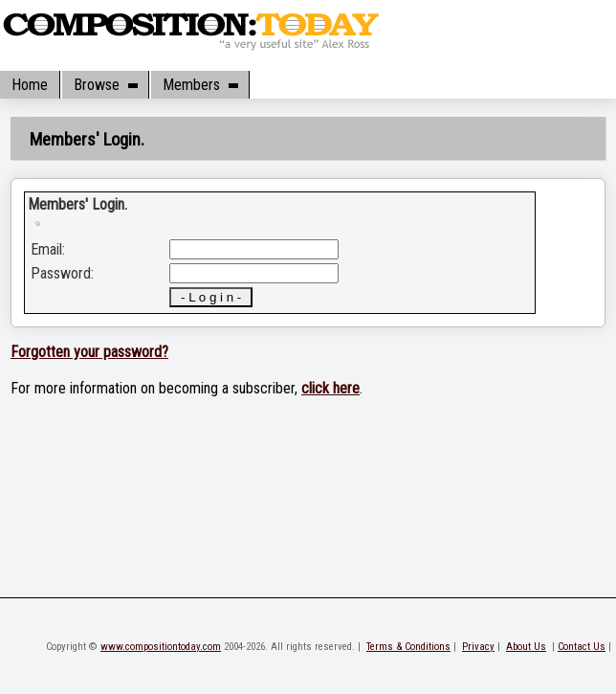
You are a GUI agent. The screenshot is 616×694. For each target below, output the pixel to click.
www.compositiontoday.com (161, 647)
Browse (105, 85)
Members (200, 85)
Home (30, 85)
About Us (526, 647)
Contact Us (582, 647)
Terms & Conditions (408, 647)
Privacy (478, 647)
